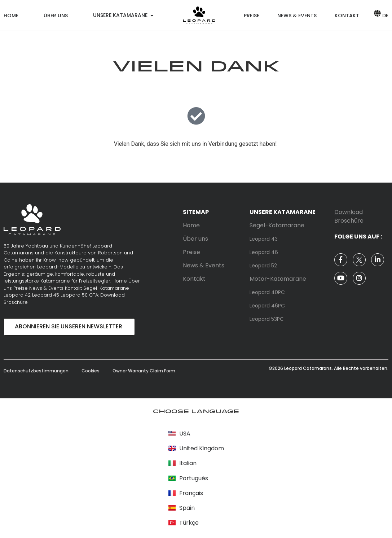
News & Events (297, 16)
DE (385, 16)
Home (11, 16)
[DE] (377, 13)
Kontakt (347, 16)
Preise (252, 16)
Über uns (56, 16)
